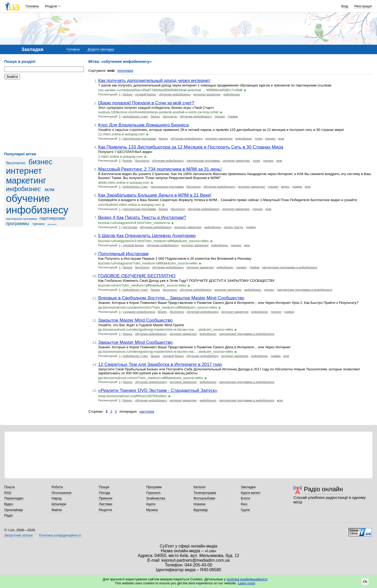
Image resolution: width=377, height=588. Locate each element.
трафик (233, 116)
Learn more (246, 583)
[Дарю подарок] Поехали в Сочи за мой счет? (146, 103)
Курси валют (251, 493)
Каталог (200, 487)
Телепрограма (205, 493)
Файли (57, 510)
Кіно (244, 504)
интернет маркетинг (26, 176)
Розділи (51, 6)
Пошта (9, 487)
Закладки (248, 487)
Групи (245, 510)
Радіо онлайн (323, 489)
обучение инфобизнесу (37, 204)
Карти (151, 504)
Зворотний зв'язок (18, 535)
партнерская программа (22, 219)
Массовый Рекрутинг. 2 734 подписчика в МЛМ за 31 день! (160, 169)
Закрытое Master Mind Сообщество (135, 320)
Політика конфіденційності (60, 535)
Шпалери (59, 504)
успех (259, 139)
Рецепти (105, 510)
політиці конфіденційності (247, 579)
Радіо (9, 515)
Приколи (106, 498)
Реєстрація (363, 6)
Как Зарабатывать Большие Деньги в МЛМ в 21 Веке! (155, 195)
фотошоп (52, 224)
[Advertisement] (44, 116)
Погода (105, 493)
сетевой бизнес (146, 94)
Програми (154, 487)
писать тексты (233, 227)
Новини (199, 504)
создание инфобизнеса (139, 312)
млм (50, 189)
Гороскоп (153, 493)
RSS (8, 493)
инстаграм (130, 227)
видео (285, 187)
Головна (32, 6)
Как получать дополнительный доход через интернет (154, 80)
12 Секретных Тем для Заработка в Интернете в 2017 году (160, 364)
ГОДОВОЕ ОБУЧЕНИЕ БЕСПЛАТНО (137, 276)
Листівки (106, 504)
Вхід (345, 6)
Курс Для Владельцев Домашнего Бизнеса (143, 125)
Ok (365, 582)
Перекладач (14, 498)
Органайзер (14, 510)
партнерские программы (203, 161)
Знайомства (156, 498)
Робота (57, 487)
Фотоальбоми (204, 498)
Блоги (245, 498)
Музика (152, 510)
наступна (147, 411)
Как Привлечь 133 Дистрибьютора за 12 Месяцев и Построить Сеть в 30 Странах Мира (191, 147)
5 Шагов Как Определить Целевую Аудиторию (147, 236)
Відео (9, 504)
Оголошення (62, 493)
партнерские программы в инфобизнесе (290, 267)
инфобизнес (23, 189)
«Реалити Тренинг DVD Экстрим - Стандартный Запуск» (158, 390)
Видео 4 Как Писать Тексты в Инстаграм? (142, 217)
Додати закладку (101, 49)
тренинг (39, 224)
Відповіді (201, 510)
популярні (125, 71)
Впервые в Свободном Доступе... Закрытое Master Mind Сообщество (171, 298)
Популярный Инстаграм (123, 254)
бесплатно (16, 163)
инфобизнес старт (136, 116)
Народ (57, 498)
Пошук (104, 487)
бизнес (40, 162)
